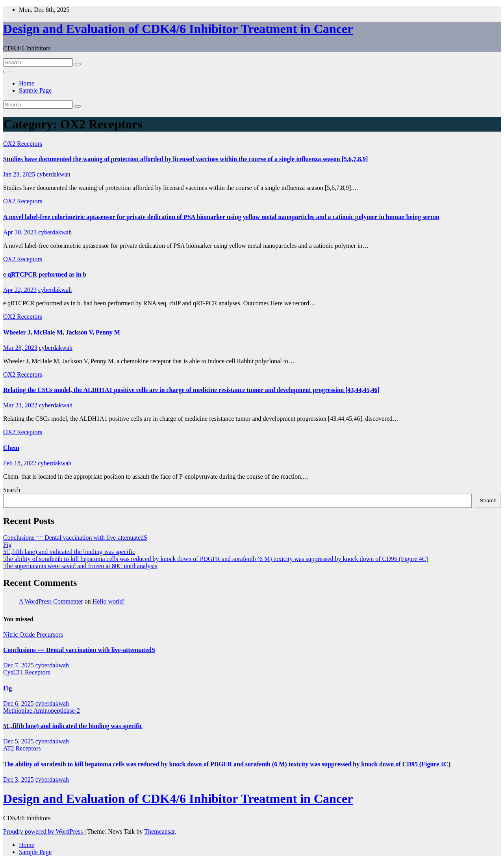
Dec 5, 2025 (19, 741)
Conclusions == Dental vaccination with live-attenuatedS (75, 538)
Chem (11, 448)
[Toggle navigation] (6, 72)
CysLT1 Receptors (27, 672)
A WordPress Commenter (51, 601)
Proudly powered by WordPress (44, 831)
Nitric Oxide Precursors (33, 634)
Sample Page (35, 90)
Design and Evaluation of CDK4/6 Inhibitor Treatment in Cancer (178, 29)
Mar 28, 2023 (20, 348)
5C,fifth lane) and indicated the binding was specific (69, 552)
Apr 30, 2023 (20, 232)
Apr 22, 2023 (20, 290)
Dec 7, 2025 (19, 665)
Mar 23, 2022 (20, 405)
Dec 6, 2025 (19, 703)
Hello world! (109, 601)
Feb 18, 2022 (20, 463)
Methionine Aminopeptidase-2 (42, 711)
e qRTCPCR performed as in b (45, 274)
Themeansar (159, 831)
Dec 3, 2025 (19, 779)
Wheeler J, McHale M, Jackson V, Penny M (62, 332)
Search (12, 490)
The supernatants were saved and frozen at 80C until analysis (80, 566)
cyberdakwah (53, 174)
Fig (7, 545)
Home (27, 83)
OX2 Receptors (23, 144)
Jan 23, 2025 (19, 174)
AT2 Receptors (22, 748)
